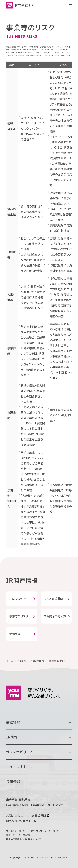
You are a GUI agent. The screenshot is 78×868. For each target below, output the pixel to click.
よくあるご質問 (53, 599)
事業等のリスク (19, 616)
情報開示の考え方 (55, 616)
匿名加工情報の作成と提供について (24, 839)
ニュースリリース (19, 767)
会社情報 (39, 722)
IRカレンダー (18, 599)
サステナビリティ (39, 752)
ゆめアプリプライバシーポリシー (45, 831)
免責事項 (15, 634)
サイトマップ (55, 805)
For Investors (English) (25, 805)
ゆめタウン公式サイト (20, 821)
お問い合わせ (15, 816)
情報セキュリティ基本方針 (19, 835)
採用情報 (39, 782)
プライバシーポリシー (16, 831)
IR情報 (39, 737)
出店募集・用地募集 (18, 800)
